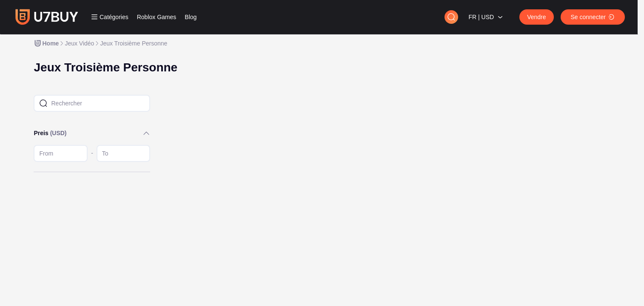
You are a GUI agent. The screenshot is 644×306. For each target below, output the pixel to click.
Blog (191, 17)
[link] (46, 43)
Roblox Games (157, 17)
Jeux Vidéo (79, 43)
